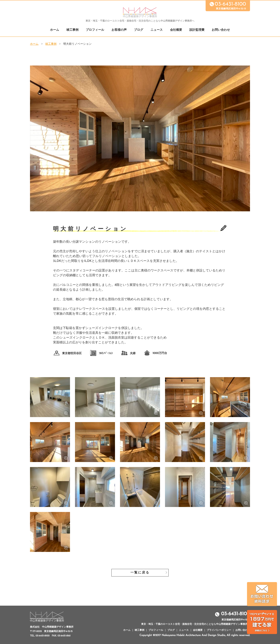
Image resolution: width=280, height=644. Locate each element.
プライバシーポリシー (219, 630)
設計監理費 (197, 30)
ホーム (55, 30)
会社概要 (176, 30)
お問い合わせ (221, 30)
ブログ (139, 30)
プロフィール (95, 30)
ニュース (157, 30)
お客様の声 (119, 30)
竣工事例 (72, 30)
